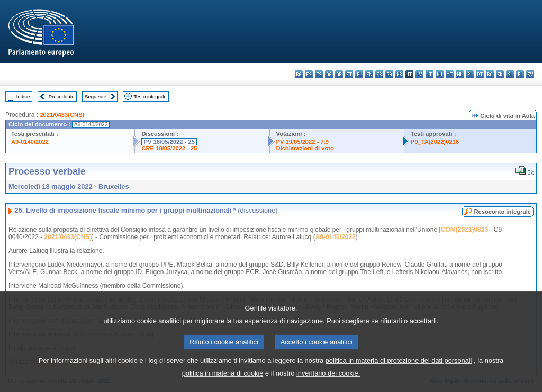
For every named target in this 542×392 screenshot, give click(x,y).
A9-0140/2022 (30, 142)
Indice (23, 97)
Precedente (62, 97)
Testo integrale (150, 97)
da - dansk (329, 74)
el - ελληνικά (359, 74)
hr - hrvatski (399, 74)
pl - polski (470, 74)
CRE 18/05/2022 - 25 (169, 148)
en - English (369, 74)
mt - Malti (450, 74)
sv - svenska (530, 74)
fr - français (379, 74)
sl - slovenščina (510, 74)
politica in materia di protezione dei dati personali (399, 368)
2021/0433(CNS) (62, 115)
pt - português (480, 74)
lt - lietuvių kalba (430, 74)
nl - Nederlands (460, 74)
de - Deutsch (339, 74)
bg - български (299, 74)
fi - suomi (520, 74)
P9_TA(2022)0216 (435, 142)
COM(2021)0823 (464, 230)
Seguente (96, 97)
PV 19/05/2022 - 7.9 (303, 142)
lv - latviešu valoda (419, 74)
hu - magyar (440, 74)
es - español (309, 74)
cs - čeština (319, 74)
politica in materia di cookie (223, 381)
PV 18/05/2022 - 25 (169, 142)
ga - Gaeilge (389, 74)
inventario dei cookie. (328, 381)
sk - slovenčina (500, 74)
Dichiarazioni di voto (305, 148)
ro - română (490, 74)
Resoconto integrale (502, 212)
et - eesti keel (349, 74)
